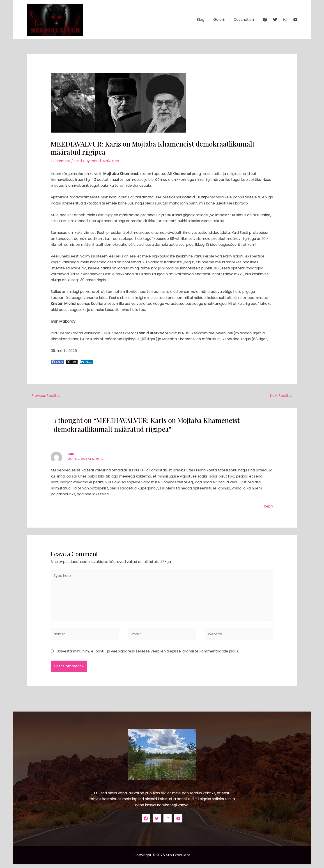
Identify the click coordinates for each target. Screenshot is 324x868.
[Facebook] (265, 20)
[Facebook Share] (57, 362)
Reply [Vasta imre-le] (268, 507)
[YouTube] (295, 20)
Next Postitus (283, 396)
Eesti (79, 161)
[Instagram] (285, 20)
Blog (205, 20)
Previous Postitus (44, 396)
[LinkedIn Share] (87, 362)
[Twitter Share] (72, 362)
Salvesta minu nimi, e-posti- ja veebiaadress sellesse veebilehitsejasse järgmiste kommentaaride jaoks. (148, 655)
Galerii (222, 20)
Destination (245, 20)
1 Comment (61, 161)
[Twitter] (275, 20)
